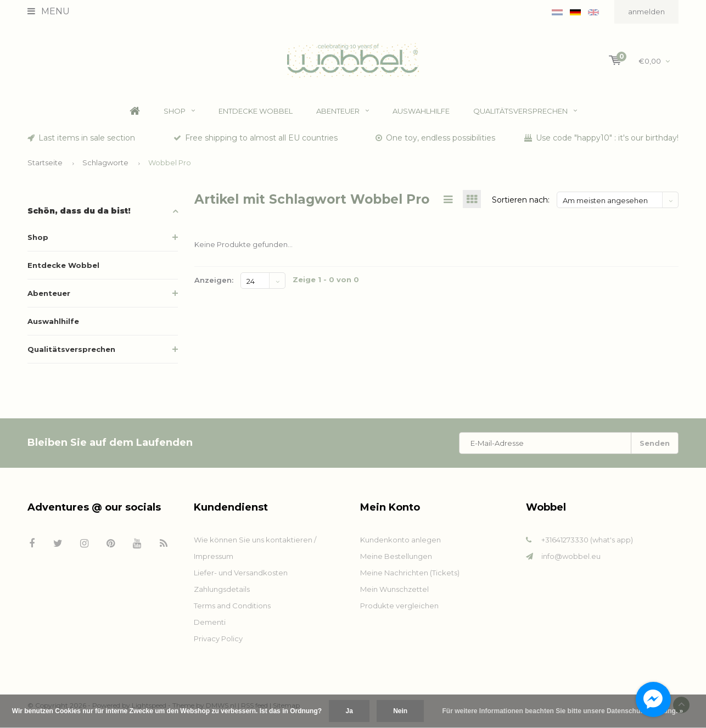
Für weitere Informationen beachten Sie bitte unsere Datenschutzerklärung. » (563, 711)
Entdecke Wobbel (256, 115)
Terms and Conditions (232, 609)
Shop (179, 115)
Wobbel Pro (170, 166)
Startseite (45, 166)
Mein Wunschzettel (394, 593)
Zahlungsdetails (222, 593)
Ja (349, 711)
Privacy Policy (218, 642)
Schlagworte (105, 166)
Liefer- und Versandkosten (241, 576)
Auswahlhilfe (421, 115)
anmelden (646, 12)
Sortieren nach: (521, 204)
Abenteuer (343, 115)
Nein (400, 711)
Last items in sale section (81, 142)
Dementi (210, 626)
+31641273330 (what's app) (587, 544)
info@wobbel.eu (571, 560)
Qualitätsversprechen (525, 115)
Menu (49, 11)
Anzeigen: (214, 284)
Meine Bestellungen (396, 560)
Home (135, 115)
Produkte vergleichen (399, 609)
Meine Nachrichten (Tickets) (410, 576)
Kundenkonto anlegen (400, 544)
